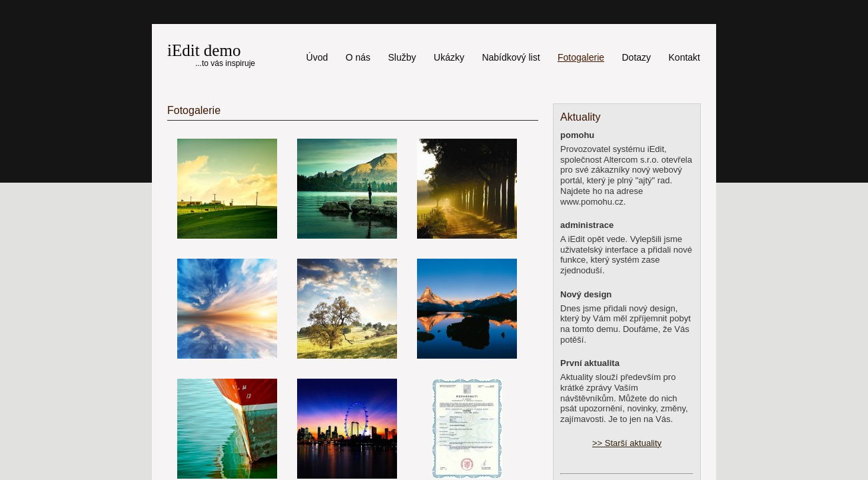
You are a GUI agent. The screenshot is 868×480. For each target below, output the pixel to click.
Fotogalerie (581, 57)
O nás (358, 57)
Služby (402, 57)
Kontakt (684, 57)
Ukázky (449, 57)
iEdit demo (204, 50)
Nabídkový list (511, 57)
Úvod (317, 57)
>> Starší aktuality (627, 443)
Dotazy (636, 57)
